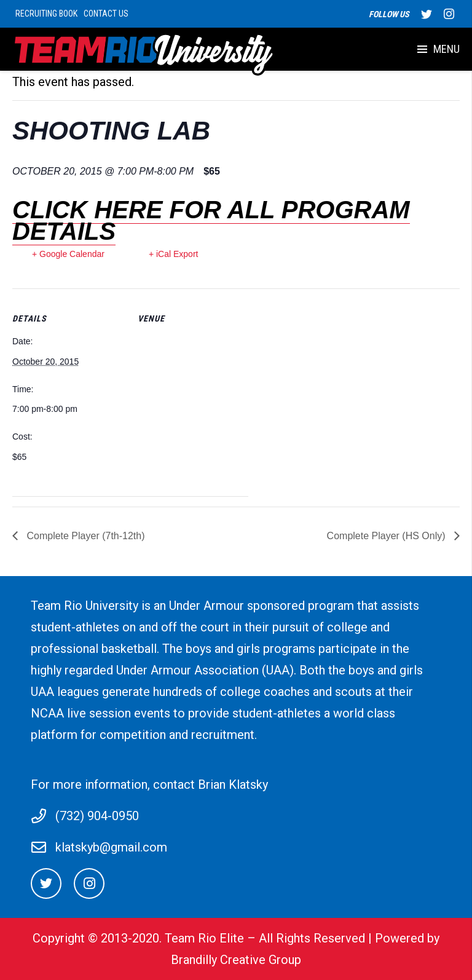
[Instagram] (89, 883)
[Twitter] (46, 883)
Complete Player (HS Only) (387, 536)
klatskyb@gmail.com (111, 847)
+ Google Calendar (68, 254)
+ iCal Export (174, 254)
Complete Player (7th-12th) (85, 536)
